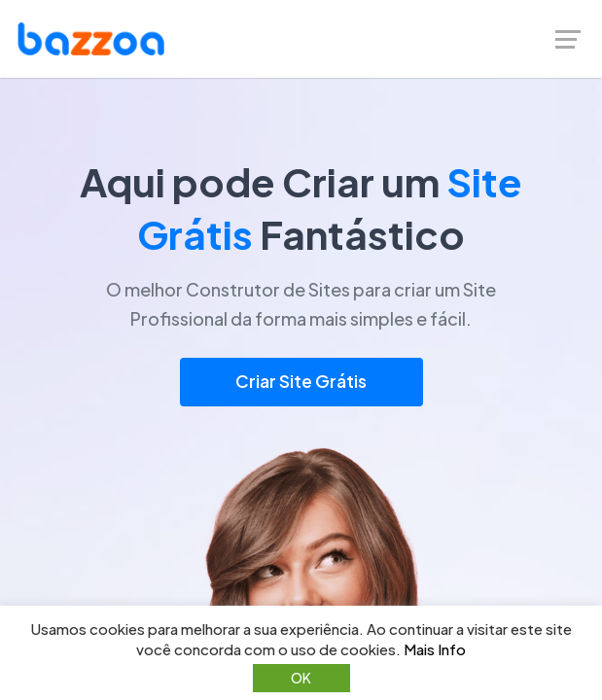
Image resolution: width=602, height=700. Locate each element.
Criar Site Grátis (301, 382)
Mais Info (435, 649)
